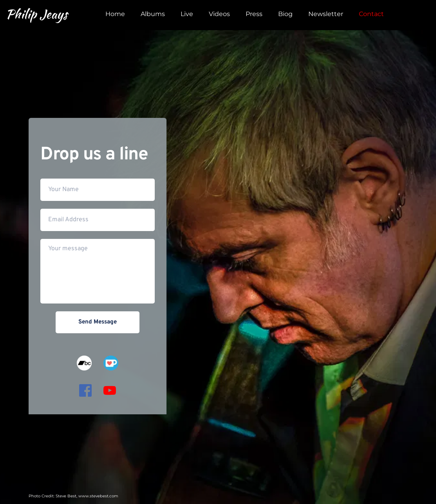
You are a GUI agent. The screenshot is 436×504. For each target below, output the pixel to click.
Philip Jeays (37, 14)
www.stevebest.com (98, 496)
